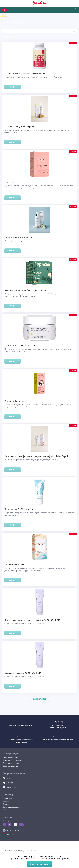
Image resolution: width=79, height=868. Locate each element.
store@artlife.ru (12, 787)
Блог (4, 810)
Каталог (6, 801)
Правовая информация (12, 760)
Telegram (10, 783)
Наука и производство (11, 807)
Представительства (10, 766)
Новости (6, 804)
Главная (5, 16)
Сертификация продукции (13, 763)
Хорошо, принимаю (39, 864)
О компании (7, 799)
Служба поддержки (10, 758)
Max (8, 778)
